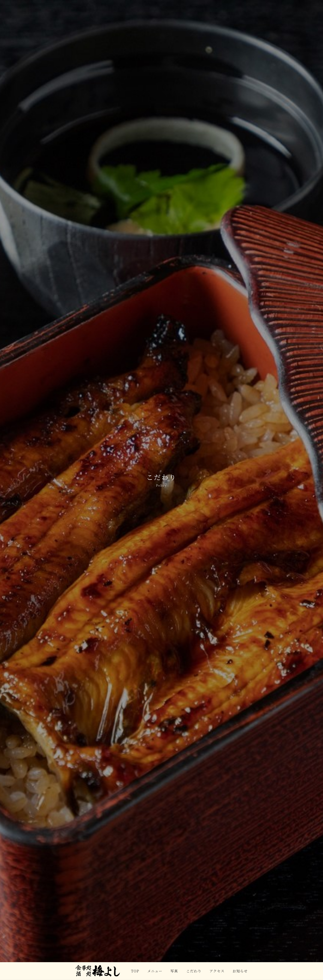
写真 (174, 971)
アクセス (217, 971)
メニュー (155, 971)
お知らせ (240, 971)
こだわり (194, 971)
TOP (135, 971)
